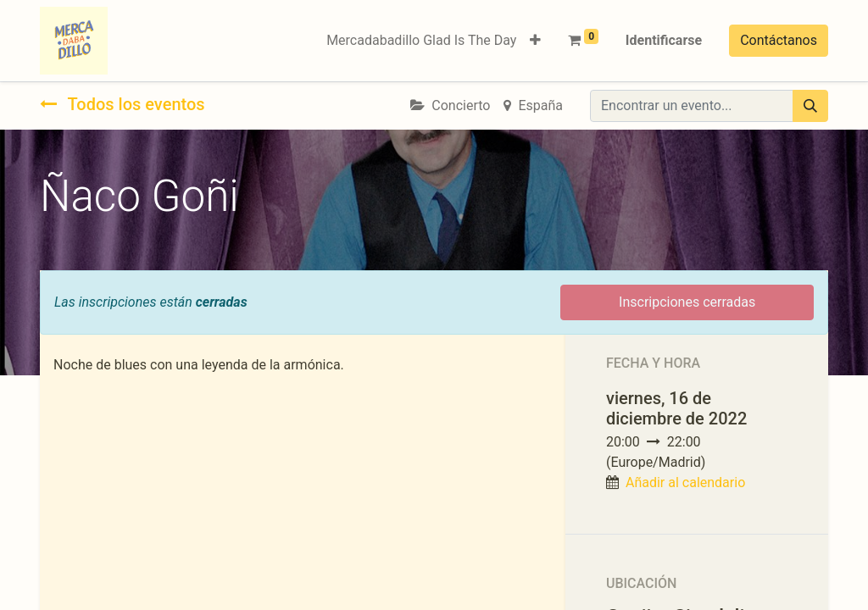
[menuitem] (421, 41)
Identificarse (664, 40)
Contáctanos (779, 40)
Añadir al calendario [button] (685, 482)
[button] (535, 41)
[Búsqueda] (810, 106)
